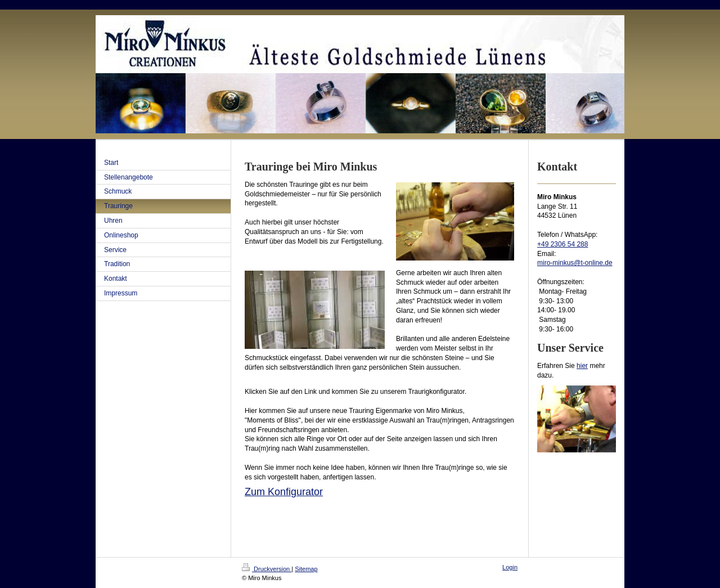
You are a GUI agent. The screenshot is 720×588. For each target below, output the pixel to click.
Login (510, 567)
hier (582, 366)
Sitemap (306, 569)
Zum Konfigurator (284, 492)
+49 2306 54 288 (562, 244)
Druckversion (267, 569)
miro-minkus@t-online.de (575, 263)
